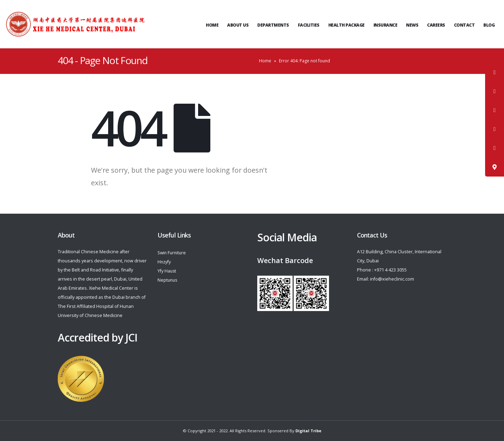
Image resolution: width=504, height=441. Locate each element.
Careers (436, 25)
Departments (273, 25)
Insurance (386, 25)
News (412, 25)
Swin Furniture (173, 253)
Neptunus (168, 280)
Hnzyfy (164, 262)
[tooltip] (495, 73)
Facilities (309, 25)
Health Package (346, 25)
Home (212, 25)
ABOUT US (238, 25)
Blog (489, 25)
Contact (464, 25)
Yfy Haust (167, 271)
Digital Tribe (308, 431)
